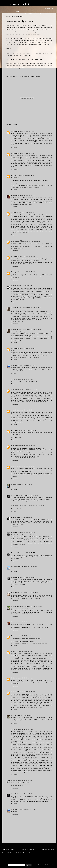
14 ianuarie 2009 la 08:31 (23, 286)
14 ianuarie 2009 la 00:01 (26, 131)
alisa (13, 410)
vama (53, 865)
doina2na (14, 131)
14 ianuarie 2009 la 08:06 (26, 257)
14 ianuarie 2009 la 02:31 (26, 196)
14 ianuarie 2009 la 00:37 (25, 175)
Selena (13, 622)
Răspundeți (15, 147)
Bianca (13, 636)
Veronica (14, 692)
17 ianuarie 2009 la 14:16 (26, 692)
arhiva (17, 12)
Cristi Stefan (16, 495)
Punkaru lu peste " (17, 308)
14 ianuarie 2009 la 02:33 (25, 213)
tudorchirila (15, 241)
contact (45, 866)
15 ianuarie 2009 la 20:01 (29, 593)
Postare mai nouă (8, 850)
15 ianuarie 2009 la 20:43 (33, 607)
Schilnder (14, 365)
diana (13, 794)
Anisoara (14, 533)
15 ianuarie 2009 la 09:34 (26, 533)
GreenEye (14, 257)
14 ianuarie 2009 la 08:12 (26, 272)
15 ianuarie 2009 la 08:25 (23, 517)
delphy (13, 780)
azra (13, 715)
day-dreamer (15, 567)
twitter (48, 865)
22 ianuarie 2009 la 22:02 (27, 810)
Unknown (14, 175)
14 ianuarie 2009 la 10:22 (26, 348)
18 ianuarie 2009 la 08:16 (25, 729)
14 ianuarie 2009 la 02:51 (31, 241)
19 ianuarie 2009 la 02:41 (25, 780)
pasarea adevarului (17, 607)
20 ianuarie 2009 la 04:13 (24, 794)
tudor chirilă (19, 5)
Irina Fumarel (16, 593)
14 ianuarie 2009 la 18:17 (24, 485)
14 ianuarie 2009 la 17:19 (26, 466)
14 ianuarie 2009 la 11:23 (27, 365)
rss (35, 865)
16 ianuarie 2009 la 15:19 (25, 678)
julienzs (14, 196)
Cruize (13, 651)
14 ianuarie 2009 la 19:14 (29, 495)
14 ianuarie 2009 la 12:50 (29, 390)
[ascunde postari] (51, 8)
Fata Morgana (15, 390)
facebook (41, 865)
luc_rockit (15, 430)
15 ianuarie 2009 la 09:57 (26, 553)
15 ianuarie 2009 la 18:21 (26, 577)
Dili (13, 286)
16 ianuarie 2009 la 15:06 (25, 651)
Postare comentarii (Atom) (22, 852)
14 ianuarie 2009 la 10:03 (33, 330)
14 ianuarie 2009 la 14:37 (26, 446)
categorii (29, 14)
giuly (13, 485)
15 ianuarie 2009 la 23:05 (25, 622)
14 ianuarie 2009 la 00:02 (26, 153)
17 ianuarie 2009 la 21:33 (23, 715)
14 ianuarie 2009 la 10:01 (33, 308)
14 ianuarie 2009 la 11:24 (25, 379)
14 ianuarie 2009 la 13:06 (24, 410)
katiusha (14, 577)
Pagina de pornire (28, 850)
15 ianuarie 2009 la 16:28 (28, 567)
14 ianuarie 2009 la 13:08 (27, 430)
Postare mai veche (48, 850)
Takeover (14, 446)
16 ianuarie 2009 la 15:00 (25, 636)
